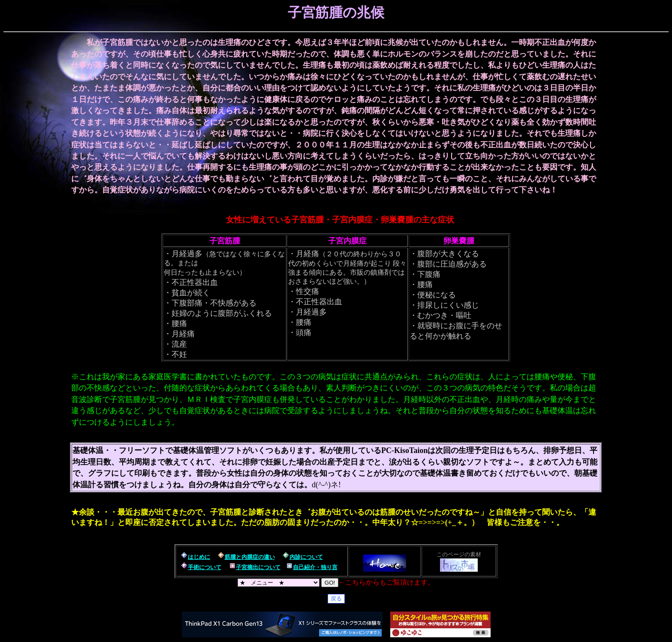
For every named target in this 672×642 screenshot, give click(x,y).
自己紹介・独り (312, 567)
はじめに (199, 557)
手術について (205, 567)
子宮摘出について (258, 567)
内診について (306, 557)
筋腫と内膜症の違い (250, 557)
